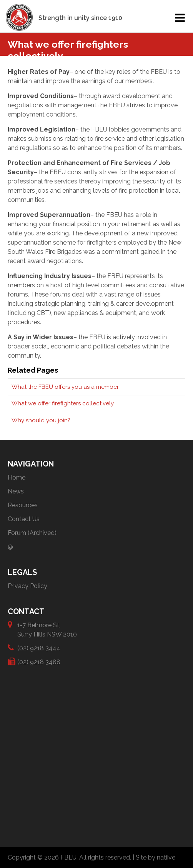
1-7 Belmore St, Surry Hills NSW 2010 (47, 629)
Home (17, 477)
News (16, 491)
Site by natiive (156, 857)
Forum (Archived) (32, 533)
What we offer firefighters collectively (63, 403)
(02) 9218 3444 (39, 648)
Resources (23, 505)
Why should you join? (41, 420)
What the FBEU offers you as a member (65, 387)
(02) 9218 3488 (39, 662)
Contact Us (24, 519)
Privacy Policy (27, 586)
